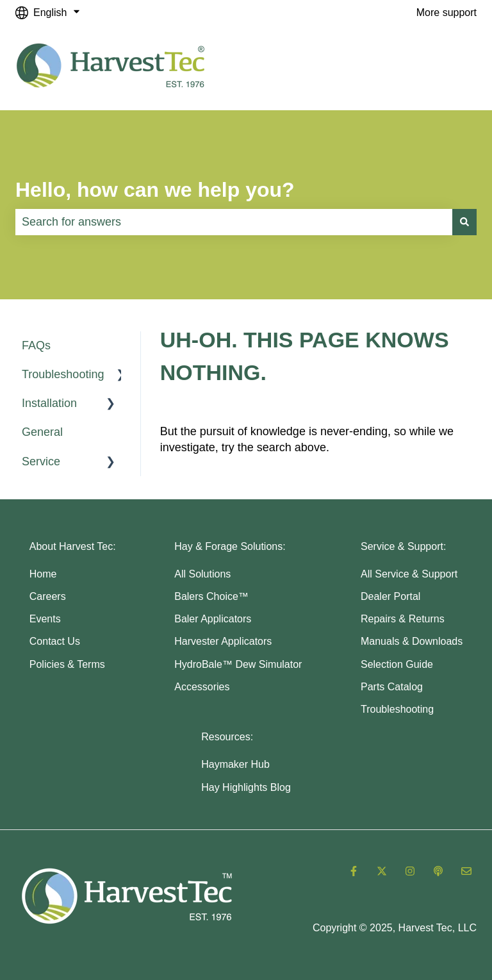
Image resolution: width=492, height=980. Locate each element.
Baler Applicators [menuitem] (213, 619)
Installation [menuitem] (49, 403)
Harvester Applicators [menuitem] (223, 641)
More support (447, 12)
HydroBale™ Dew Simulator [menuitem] (238, 664)
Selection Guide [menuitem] (397, 664)
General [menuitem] (42, 432)
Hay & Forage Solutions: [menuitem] (230, 546)
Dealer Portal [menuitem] (390, 596)
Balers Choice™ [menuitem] (211, 596)
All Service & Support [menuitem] (409, 574)
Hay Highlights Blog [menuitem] (246, 787)
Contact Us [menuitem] (55, 641)
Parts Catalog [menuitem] (392, 687)
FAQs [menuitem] (36, 345)
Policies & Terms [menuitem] (67, 664)
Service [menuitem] (41, 461)
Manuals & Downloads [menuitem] (412, 641)
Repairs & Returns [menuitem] (403, 619)
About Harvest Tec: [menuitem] (73, 546)
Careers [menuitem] (48, 596)
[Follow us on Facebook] (354, 871)
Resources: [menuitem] (227, 737)
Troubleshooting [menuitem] (63, 374)
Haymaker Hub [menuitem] (235, 764)
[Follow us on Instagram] (410, 871)
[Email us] (466, 871)
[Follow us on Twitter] (382, 871)
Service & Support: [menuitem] (403, 546)
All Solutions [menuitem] (202, 574)
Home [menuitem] (43, 574)
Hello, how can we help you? (155, 190)
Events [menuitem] (45, 619)
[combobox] (234, 222)
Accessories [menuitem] (202, 687)
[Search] (464, 222)
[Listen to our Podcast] (438, 871)
